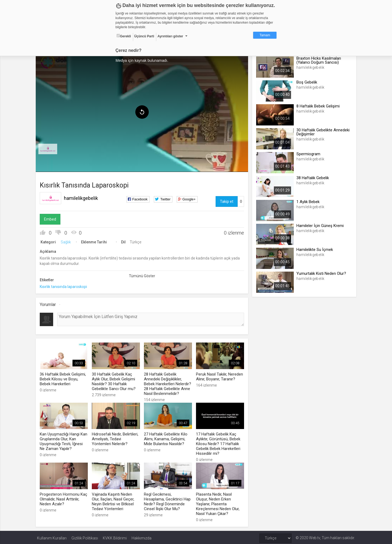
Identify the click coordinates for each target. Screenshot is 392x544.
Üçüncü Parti (144, 36)
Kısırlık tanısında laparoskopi (65, 286)
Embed (51, 218)
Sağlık (67, 241)
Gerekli (124, 36)
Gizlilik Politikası (85, 536)
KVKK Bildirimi (115, 536)
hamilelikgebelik (82, 197)
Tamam (265, 35)
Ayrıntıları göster (170, 36)
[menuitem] (49, 148)
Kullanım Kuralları (52, 536)
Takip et (226, 201)
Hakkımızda (141, 536)
